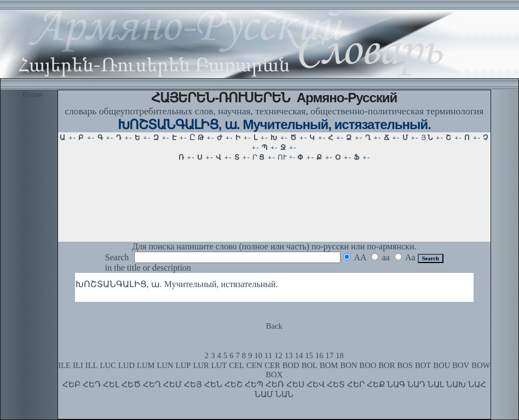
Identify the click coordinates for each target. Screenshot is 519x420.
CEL (237, 365)
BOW (481, 365)
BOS (405, 365)
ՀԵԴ (92, 384)
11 (268, 355)
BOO (368, 365)
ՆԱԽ (456, 384)
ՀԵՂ (152, 384)
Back (274, 326)
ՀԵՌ (275, 384)
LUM (146, 365)
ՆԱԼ (436, 384)
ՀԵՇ (233, 384)
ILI (78, 365)
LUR (201, 365)
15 (309, 355)
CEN (254, 365)
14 (299, 355)
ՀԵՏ (336, 384)
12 (278, 355)
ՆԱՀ (477, 384)
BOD (291, 365)
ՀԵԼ (111, 384)
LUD (126, 365)
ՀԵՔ (376, 384)
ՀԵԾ (131, 384)
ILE (64, 365)
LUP (183, 365)
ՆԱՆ (284, 394)
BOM (329, 365)
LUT (219, 365)
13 (289, 355)
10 (258, 355)
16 (319, 355)
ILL (92, 365)
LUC (108, 365)
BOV (461, 365)
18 (340, 355)
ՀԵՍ (295, 384)
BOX (274, 375)
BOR (387, 365)
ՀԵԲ (71, 384)
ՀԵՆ (213, 384)
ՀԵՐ (356, 384)
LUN (165, 365)
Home (32, 95)
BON (348, 365)
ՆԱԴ (416, 384)
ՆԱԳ (396, 384)
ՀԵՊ (254, 384)
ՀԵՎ (316, 384)
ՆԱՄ (264, 394)
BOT (423, 365)
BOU (442, 365)
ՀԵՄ (172, 384)
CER (272, 365)
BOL (310, 365)
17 (330, 355)
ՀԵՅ (193, 384)
